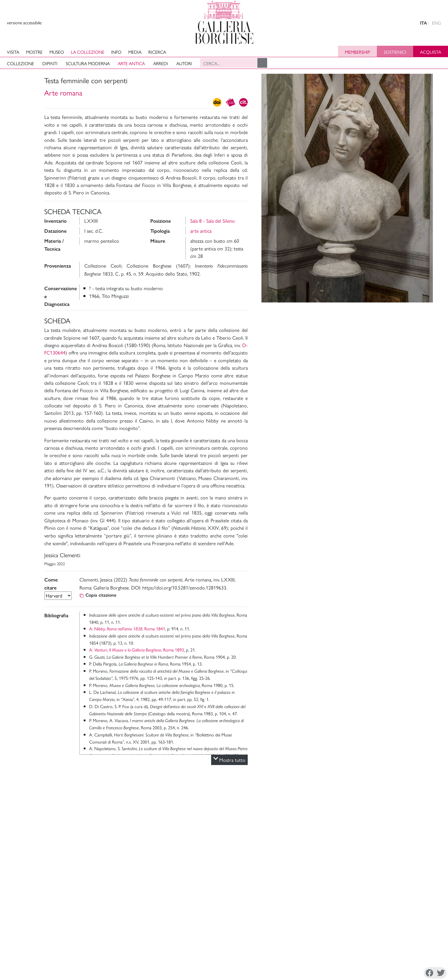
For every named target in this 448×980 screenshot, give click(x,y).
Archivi (357, 951)
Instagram (339, 973)
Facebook (310, 973)
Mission (358, 944)
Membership (357, 52)
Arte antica (131, 63)
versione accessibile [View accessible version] (24, 22)
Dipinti (50, 63)
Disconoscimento (78, 973)
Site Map (392, 951)
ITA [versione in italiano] (423, 23)
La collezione (88, 52)
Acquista (431, 52)
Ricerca (157, 52)
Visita (13, 52)
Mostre (34, 52)
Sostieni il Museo (399, 944)
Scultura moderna (88, 63)
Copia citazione (98, 595)
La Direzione (362, 938)
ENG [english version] (437, 23)
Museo (57, 52)
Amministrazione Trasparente (411, 938)
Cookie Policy (45, 973)
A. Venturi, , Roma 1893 (137, 650)
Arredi (161, 63)
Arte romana (63, 92)
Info (116, 52)
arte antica (201, 231)
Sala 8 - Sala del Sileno (213, 221)
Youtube (381, 973)
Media (135, 52)
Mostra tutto (229, 760)
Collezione (20, 63)
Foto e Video (424, 309)
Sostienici (395, 52)
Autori (184, 63)
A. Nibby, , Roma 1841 (127, 629)
